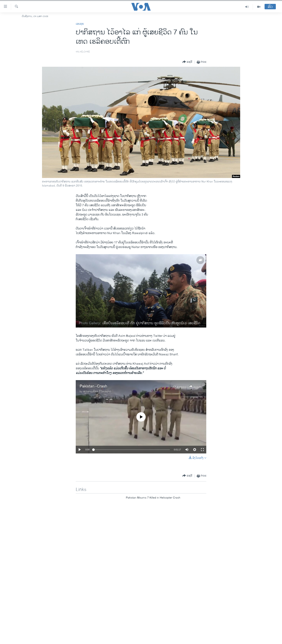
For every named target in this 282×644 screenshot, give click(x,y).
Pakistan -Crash (93, 386)
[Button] (187, 62)
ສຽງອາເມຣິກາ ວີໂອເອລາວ (97, 391)
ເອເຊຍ (80, 24)
